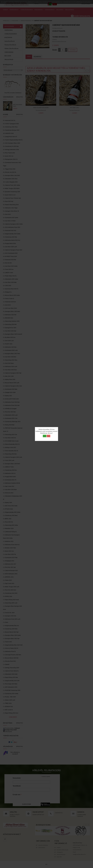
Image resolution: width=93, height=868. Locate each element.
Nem (48, 436)
